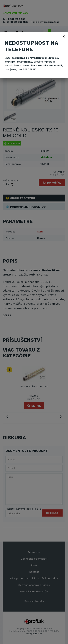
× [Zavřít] (64, 36)
